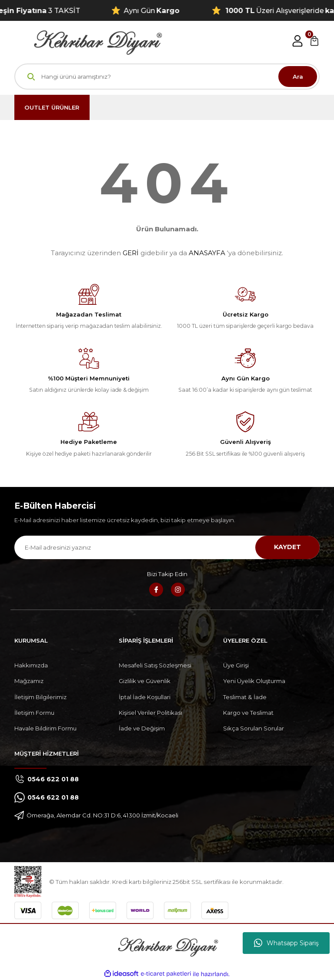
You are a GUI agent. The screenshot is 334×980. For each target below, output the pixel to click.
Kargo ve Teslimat (248, 713)
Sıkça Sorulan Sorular (254, 728)
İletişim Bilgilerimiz (40, 697)
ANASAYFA (207, 253)
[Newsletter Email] (167, 547)
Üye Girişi (236, 665)
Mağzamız (29, 681)
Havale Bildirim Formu (45, 728)
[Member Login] (297, 41)
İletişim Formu (34, 713)
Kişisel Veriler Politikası (150, 713)
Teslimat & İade (245, 697)
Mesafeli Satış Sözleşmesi (155, 665)
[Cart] (314, 41)
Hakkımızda (31, 665)
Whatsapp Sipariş (286, 943)
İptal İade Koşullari (145, 697)
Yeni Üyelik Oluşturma (254, 681)
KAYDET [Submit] (287, 547)
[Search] (167, 77)
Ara (298, 77)
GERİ (131, 253)
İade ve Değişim (142, 728)
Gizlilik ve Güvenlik (145, 681)
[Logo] (88, 40)
